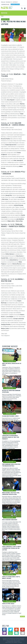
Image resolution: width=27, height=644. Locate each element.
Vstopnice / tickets (15, 4)
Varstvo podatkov (17, 641)
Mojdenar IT (16, 642)
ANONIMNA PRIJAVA (5, 4)
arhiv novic (22, 616)
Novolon (20, 642)
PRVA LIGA (3, 2)
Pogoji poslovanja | (10, 641)
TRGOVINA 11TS (9, 2)
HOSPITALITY (15, 2)
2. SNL (8, 19)
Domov (2, 16)
